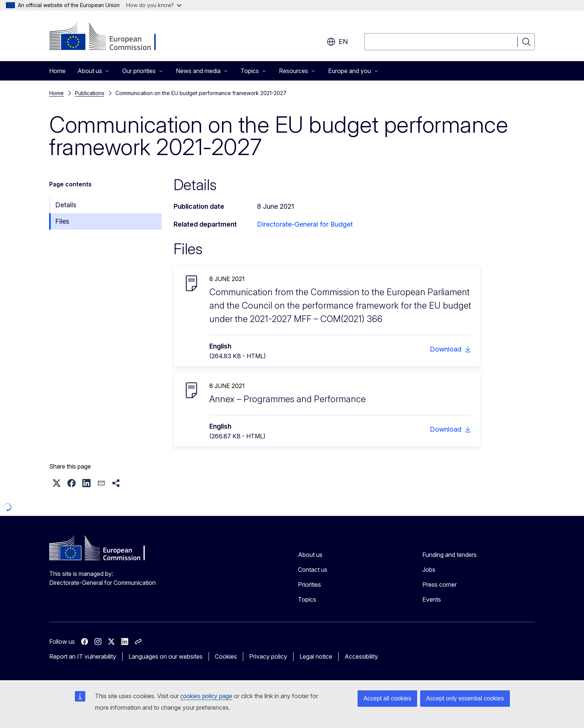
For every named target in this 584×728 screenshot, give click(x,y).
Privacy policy (268, 656)
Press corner (439, 584)
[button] (57, 483)
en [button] (337, 42)
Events (432, 599)
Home (57, 71)
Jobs (429, 570)
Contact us (313, 570)
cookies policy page (206, 696)
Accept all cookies (387, 698)
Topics (307, 599)
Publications (90, 93)
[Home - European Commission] (109, 37)
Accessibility (361, 656)
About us (310, 555)
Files (62, 221)
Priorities (310, 584)
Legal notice (316, 656)
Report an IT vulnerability (83, 656)
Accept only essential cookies (465, 698)
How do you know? (154, 5)
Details (66, 205)
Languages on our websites (166, 656)
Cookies (226, 656)
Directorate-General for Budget (305, 224)
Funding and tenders (450, 555)
